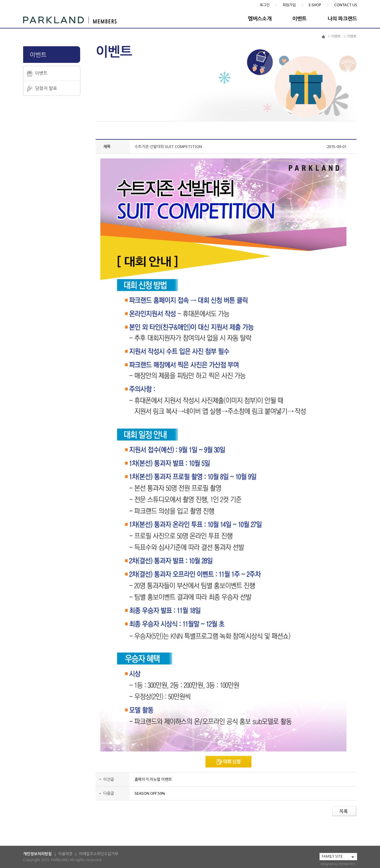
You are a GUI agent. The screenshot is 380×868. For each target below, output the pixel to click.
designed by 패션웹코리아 (338, 864)
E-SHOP (315, 5)
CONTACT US (346, 5)
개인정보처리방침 (37, 854)
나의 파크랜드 (342, 19)
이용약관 (65, 854)
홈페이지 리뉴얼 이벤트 (153, 779)
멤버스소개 (260, 19)
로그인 (265, 5)
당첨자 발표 (46, 88)
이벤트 (300, 19)
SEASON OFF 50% (150, 793)
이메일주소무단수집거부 (99, 854)
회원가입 (289, 5)
